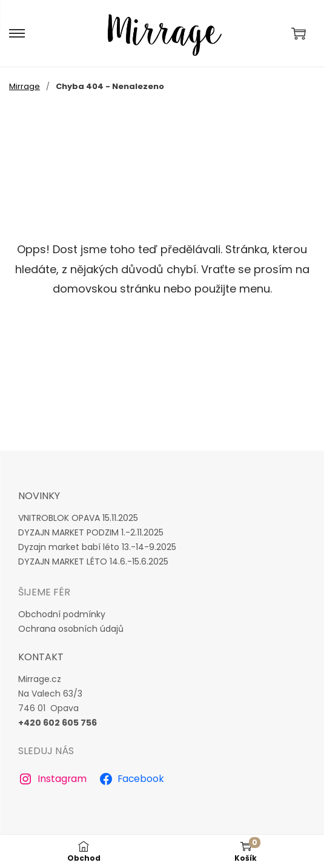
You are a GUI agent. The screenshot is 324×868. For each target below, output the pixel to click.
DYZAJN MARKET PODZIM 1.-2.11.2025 (91, 532)
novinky (39, 496)
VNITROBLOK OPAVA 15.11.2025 (78, 518)
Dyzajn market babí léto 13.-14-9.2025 (97, 547)
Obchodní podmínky (62, 614)
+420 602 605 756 (58, 723)
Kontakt (41, 657)
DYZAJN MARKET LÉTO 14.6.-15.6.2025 (93, 562)
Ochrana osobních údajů (71, 629)
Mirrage (25, 86)
